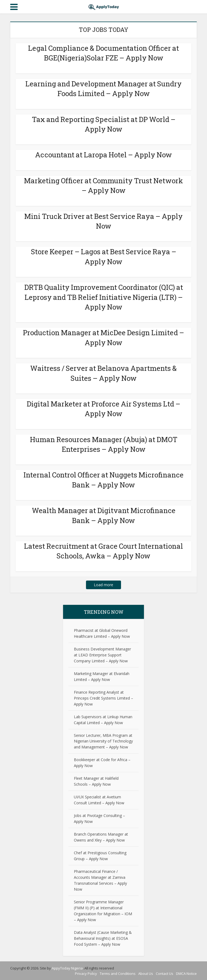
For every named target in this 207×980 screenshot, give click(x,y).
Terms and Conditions (118, 974)
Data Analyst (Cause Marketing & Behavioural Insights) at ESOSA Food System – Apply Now (103, 938)
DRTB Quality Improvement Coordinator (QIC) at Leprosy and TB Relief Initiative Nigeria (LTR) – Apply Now (104, 297)
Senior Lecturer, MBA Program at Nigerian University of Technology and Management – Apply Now (103, 741)
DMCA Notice (186, 974)
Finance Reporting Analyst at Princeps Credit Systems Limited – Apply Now (103, 698)
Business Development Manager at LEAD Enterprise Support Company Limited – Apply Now (102, 655)
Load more (103, 585)
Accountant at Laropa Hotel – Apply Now (103, 155)
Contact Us (165, 974)
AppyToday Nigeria (67, 968)
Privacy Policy (86, 974)
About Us (146, 974)
